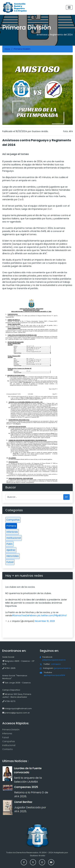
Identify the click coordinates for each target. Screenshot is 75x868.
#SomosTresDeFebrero (24, 615)
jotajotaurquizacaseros (54, 660)
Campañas (13, 520)
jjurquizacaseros (62, 668)
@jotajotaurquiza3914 (54, 675)
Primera (11, 526)
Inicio (7, 49)
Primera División (11, 730)
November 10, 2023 (45, 621)
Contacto (8, 749)
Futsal (10, 562)
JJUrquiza (56, 664)
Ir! (66, 497)
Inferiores (12, 532)
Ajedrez (11, 550)
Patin (9, 544)
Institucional (14, 538)
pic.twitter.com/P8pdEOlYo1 (52, 615)
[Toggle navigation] (69, 7)
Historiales (13, 556)
